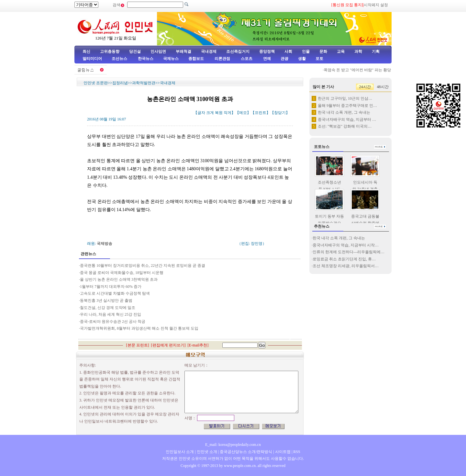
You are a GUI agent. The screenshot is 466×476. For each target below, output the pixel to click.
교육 (341, 51)
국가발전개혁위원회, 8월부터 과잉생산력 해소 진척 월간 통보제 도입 (139, 328)
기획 (376, 51)
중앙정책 (267, 51)
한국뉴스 (146, 59)
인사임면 (158, 51)
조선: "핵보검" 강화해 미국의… (345, 126)
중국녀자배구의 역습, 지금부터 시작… (346, 245)
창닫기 (280, 113)
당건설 (135, 51)
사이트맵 (283, 452)
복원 (219, 113)
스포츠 (246, 59)
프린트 (261, 113)
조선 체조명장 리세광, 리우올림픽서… (346, 266)
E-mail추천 (198, 345)
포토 (319, 59)
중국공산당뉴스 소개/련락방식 (246, 452)
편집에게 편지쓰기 (168, 345)
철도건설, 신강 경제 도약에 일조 (108, 308)
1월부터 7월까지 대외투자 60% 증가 (111, 287)
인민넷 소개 (206, 452)
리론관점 (222, 59)
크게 (210, 113)
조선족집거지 (238, 51)
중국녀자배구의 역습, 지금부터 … (347, 119)
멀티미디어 (92, 59)
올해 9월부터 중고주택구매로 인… (347, 106)
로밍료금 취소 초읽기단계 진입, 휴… (344, 259)
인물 (306, 51)
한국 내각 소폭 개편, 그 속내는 (344, 112)
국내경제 (209, 51)
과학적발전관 (144, 83)
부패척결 (183, 51)
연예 (266, 59)
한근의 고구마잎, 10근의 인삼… (345, 98)
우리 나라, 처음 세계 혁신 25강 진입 (111, 314)
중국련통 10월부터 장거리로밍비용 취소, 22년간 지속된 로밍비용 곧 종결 (143, 266)
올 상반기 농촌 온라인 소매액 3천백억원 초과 (119, 279)
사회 (288, 51)
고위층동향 (110, 51)
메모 (243, 113)
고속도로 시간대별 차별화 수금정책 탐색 (115, 293)
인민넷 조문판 (96, 83)
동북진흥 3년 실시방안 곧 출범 (106, 300)
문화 (323, 51)
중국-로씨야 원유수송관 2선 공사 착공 (113, 322)
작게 (227, 113)
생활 (302, 59)
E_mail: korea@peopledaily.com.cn (233, 445)
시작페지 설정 (376, 5)
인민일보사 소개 (180, 452)
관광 (284, 59)
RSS (297, 452)
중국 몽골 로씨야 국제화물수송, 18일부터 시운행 (122, 273)
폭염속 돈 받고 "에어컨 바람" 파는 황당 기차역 (366, 70)
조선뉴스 (120, 59)
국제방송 (105, 244)
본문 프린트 (138, 345)
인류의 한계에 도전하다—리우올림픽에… (349, 252)
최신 (86, 51)
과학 (358, 51)
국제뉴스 (171, 59)
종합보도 (196, 59)
